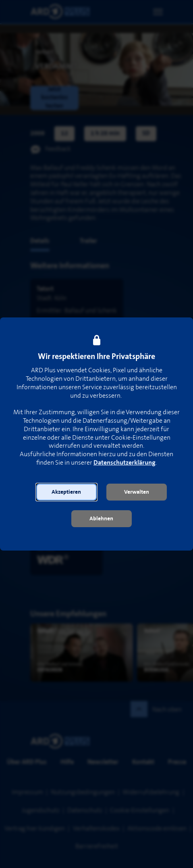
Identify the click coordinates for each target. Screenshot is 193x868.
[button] (66, 492)
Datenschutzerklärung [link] (125, 463)
